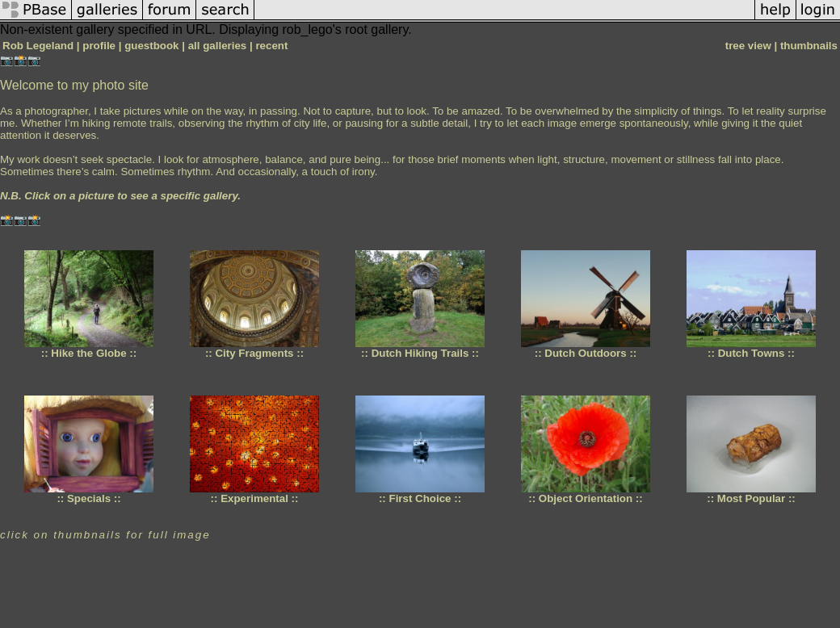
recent (271, 46)
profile (99, 46)
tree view (748, 46)
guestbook (151, 46)
